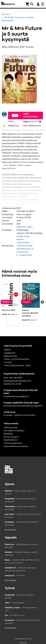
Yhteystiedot (11, 428)
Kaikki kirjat (23, 236)
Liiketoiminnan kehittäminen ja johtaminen (25, 249)
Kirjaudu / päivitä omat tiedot (20, 415)
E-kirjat (8, 362)
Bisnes (20, 239)
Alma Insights (11, 437)
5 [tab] (23, 326)
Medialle (8, 434)
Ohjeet (7, 350)
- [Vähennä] (10, 115)
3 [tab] (15, 326)
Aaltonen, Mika (25, 227)
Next (42, 302)
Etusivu (6, 14)
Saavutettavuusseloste (16, 446)
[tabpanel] (11, 299)
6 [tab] (26, 326)
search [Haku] (32, 4)
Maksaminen (10, 356)
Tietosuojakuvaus (13, 443)
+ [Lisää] (20, 115)
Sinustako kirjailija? (14, 431)
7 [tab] (30, 326)
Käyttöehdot (10, 440)
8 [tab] (34, 326)
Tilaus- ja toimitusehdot (16, 359)
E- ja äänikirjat (24, 255)
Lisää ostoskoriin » (31, 115)
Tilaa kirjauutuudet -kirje (17, 366)
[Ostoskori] (27, 4)
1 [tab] (8, 326)
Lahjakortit (10, 353)
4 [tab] (19, 326)
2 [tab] (12, 326)
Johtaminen (23, 243)
